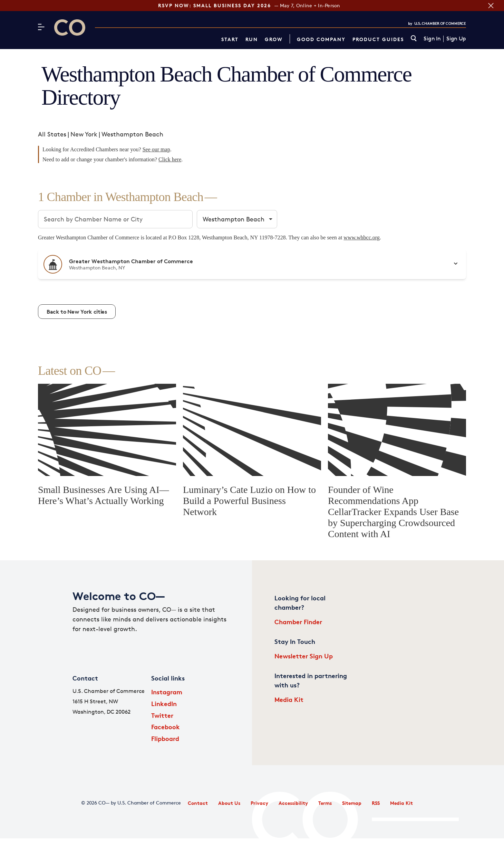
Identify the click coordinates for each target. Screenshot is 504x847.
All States (52, 134)
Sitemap (352, 803)
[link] (414, 39)
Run (252, 39)
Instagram (167, 692)
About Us (229, 803)
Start (230, 39)
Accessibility (293, 803)
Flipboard (165, 738)
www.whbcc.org (361, 237)
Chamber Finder (298, 622)
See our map (156, 149)
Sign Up (456, 39)
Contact (198, 803)
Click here (170, 159)
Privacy (259, 803)
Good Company (321, 39)
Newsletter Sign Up (304, 656)
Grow (274, 39)
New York (84, 134)
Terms (325, 803)
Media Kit (289, 699)
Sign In (432, 39)
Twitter (162, 715)
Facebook (166, 727)
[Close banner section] (491, 6)
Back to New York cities (77, 312)
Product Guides (378, 39)
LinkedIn (164, 703)
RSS (376, 803)
